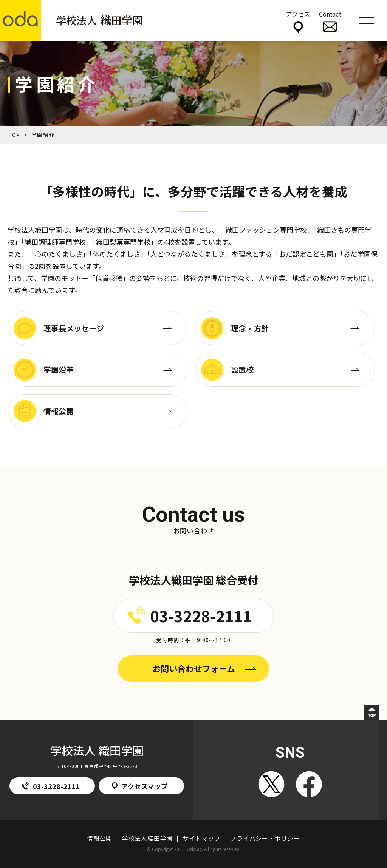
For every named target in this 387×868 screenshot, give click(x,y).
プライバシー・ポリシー (265, 838)
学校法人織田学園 (147, 838)
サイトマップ (202, 838)
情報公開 (100, 838)
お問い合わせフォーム (194, 668)
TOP (14, 135)
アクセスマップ (140, 786)
